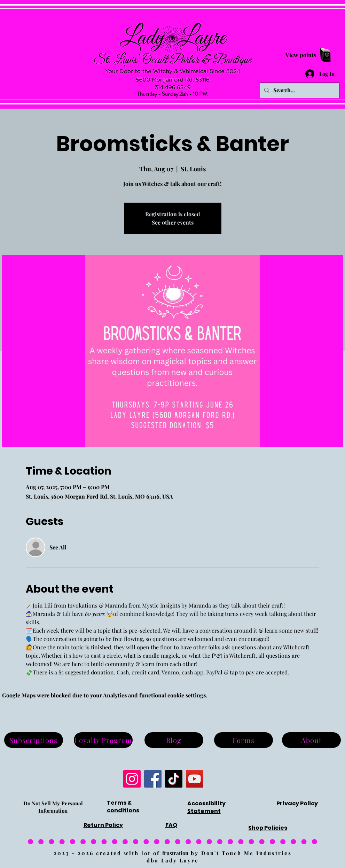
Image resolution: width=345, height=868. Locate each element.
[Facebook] (153, 779)
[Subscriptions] (34, 740)
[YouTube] (195, 779)
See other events (173, 222)
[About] (311, 740)
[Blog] (174, 740)
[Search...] (299, 90)
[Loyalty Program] (103, 740)
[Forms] (244, 740)
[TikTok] (174, 779)
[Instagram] (132, 779)
